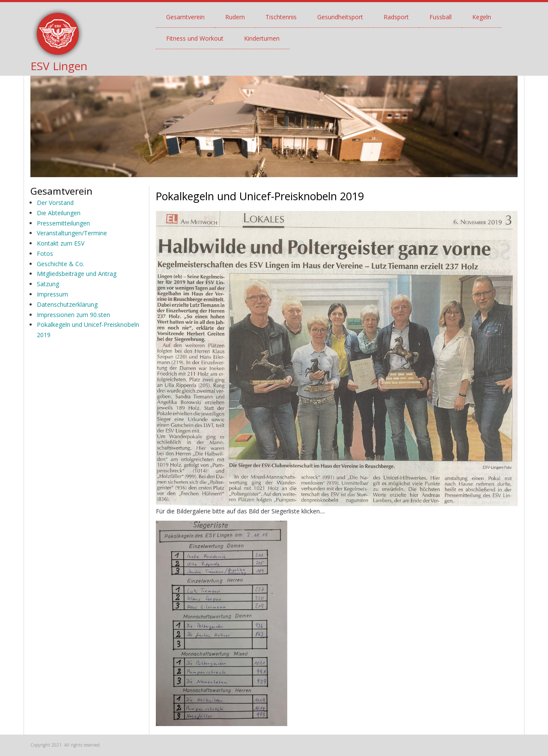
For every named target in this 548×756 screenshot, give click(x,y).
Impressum (52, 294)
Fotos (45, 253)
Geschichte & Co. (61, 264)
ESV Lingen (59, 66)
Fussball (441, 17)
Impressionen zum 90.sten (73, 315)
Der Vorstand (55, 203)
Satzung (48, 284)
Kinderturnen (262, 38)
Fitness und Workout (195, 38)
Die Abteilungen (59, 213)
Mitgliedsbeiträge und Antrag (77, 274)
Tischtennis (281, 17)
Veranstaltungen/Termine (72, 233)
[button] (222, 623)
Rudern (235, 17)
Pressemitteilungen (63, 223)
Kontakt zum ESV (61, 243)
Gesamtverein (185, 17)
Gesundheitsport (340, 17)
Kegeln (482, 17)
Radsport (396, 17)
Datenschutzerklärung (67, 304)
